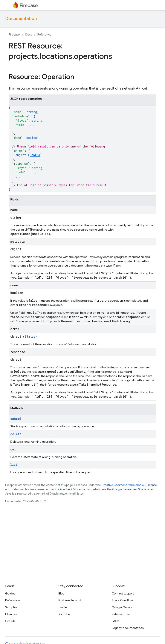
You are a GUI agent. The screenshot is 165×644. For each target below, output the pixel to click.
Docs (29, 35)
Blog (61, 593)
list (14, 465)
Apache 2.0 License (73, 489)
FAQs (115, 621)
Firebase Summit (70, 600)
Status (35, 155)
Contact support (123, 593)
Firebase (14, 35)
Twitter (63, 607)
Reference (44, 35)
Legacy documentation (128, 628)
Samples (11, 607)
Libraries (11, 614)
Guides (10, 593)
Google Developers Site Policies (133, 489)
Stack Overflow (122, 600)
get (13, 449)
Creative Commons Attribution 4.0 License (129, 485)
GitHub (10, 621)
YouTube (64, 614)
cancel (16, 419)
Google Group (122, 607)
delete (16, 434)
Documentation (21, 19)
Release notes (121, 614)
